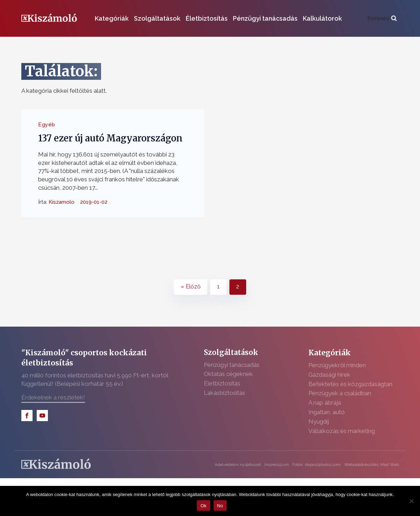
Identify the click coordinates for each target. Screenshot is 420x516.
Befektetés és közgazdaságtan (350, 384)
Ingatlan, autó (327, 412)
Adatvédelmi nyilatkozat (238, 465)
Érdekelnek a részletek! (53, 397)
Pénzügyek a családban (340, 393)
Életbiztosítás (207, 18)
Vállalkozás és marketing (342, 431)
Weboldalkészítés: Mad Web (372, 465)
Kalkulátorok (322, 18)
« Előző (191, 287)
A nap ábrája (325, 403)
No (220, 506)
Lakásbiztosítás (225, 393)
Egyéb (47, 125)
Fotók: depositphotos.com (316, 465)
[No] (411, 501)
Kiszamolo (62, 202)
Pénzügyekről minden (337, 365)
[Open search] (382, 19)
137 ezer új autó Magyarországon (110, 138)
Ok (203, 506)
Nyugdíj (319, 421)
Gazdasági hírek (329, 375)
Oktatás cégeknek (228, 374)
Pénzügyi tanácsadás (265, 18)
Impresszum (277, 465)
